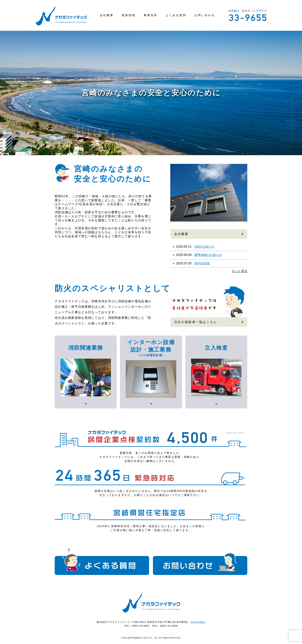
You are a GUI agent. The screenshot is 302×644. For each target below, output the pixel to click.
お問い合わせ (205, 15)
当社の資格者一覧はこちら (196, 322)
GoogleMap (198, 622)
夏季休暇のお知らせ (208, 255)
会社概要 (107, 15)
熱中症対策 (202, 263)
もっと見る (240, 271)
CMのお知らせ (204, 247)
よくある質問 (176, 15)
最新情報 (129, 15)
